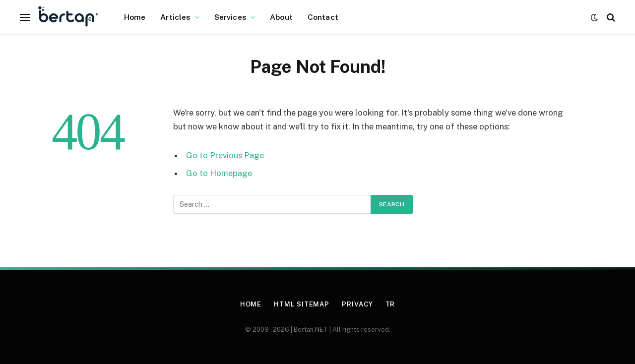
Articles (175, 17)
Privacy (357, 304)
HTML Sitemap (302, 304)
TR (390, 304)
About (281, 17)
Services (230, 17)
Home (135, 17)
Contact (323, 17)
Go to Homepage (219, 173)
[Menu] (25, 17)
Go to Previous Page (225, 155)
